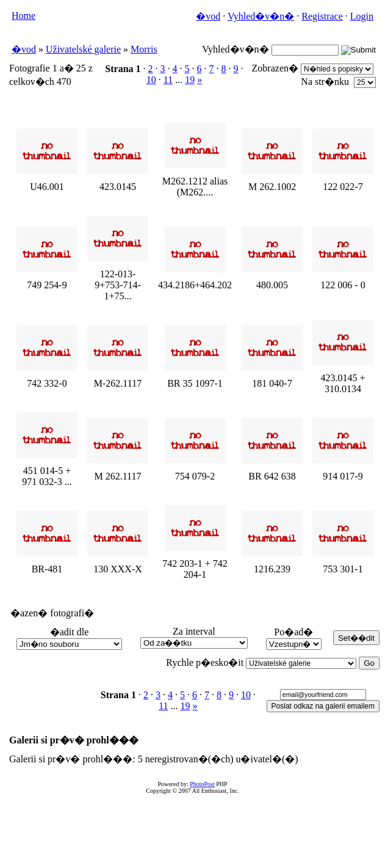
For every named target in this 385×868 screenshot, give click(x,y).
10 (151, 80)
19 (190, 80)
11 (168, 80)
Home (23, 16)
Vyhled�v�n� (261, 16)
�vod (208, 16)
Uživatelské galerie (83, 49)
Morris (144, 49)
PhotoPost (202, 784)
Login (362, 16)
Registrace (322, 16)
